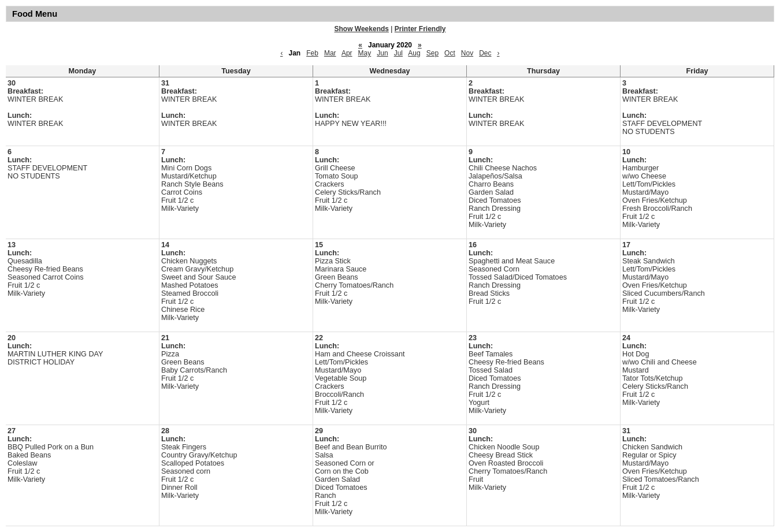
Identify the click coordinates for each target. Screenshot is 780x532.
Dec (485, 53)
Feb (312, 53)
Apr (347, 53)
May (365, 53)
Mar (330, 53)
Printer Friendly (420, 29)
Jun (382, 53)
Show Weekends (362, 29)
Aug (414, 53)
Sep (432, 53)
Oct (450, 53)
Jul (398, 53)
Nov (467, 53)
